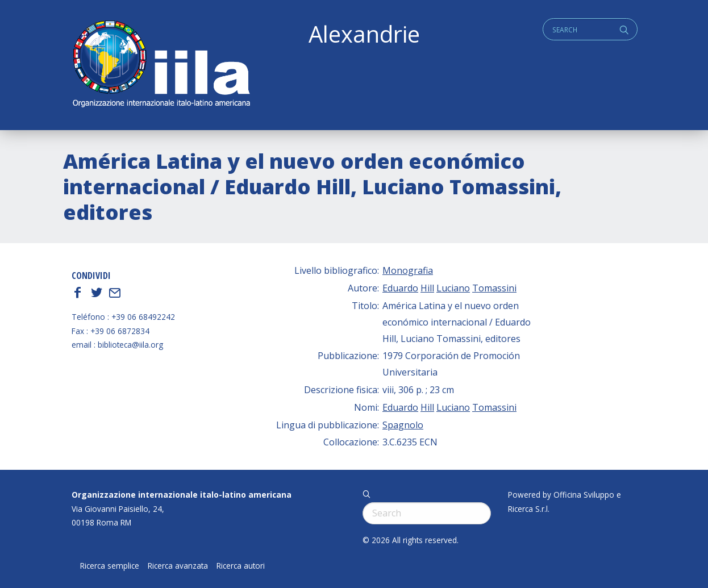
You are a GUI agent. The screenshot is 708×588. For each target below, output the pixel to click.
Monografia (408, 270)
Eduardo (400, 288)
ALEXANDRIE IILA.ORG (161, 65)
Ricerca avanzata (178, 566)
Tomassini (494, 288)
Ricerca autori (241, 566)
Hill (427, 288)
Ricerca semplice (110, 566)
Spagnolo (403, 425)
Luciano (453, 288)
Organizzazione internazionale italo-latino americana (182, 495)
